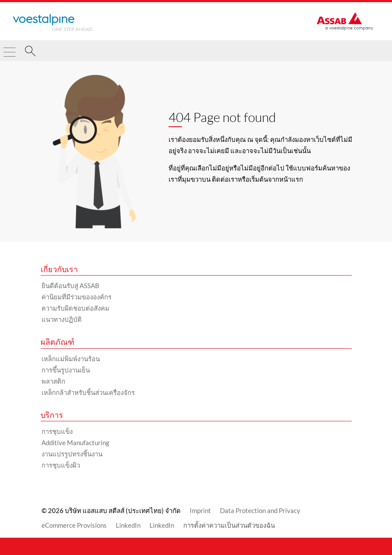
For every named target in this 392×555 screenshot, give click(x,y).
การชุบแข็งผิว (61, 465)
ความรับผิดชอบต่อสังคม (75, 308)
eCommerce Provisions (74, 525)
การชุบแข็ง (57, 431)
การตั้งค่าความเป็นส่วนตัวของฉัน (229, 525)
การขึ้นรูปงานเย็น (66, 370)
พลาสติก (53, 381)
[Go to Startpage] (53, 22)
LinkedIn (128, 525)
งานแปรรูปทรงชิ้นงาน (72, 454)
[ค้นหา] (30, 52)
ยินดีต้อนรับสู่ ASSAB (70, 286)
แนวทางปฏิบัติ (62, 319)
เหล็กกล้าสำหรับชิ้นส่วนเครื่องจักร (88, 392)
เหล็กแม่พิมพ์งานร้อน (71, 359)
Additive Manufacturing (75, 443)
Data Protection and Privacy (260, 510)
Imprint (200, 510)
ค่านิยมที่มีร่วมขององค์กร (76, 297)
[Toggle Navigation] (10, 48)
